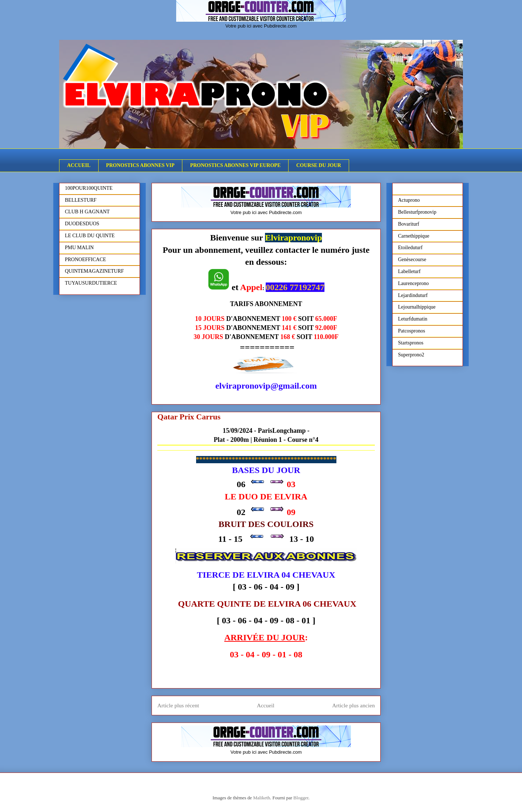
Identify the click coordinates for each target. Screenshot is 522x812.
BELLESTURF (81, 200)
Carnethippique (414, 236)
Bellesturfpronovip (417, 212)
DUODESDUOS (82, 224)
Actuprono (409, 200)
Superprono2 (411, 355)
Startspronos (411, 343)
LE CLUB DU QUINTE (90, 236)
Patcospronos (412, 331)
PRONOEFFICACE (86, 259)
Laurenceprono (413, 283)
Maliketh (262, 798)
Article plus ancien (353, 705)
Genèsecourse (412, 259)
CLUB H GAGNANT (87, 212)
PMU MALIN (79, 248)
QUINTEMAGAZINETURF (94, 271)
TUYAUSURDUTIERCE (91, 283)
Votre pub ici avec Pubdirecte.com (261, 26)
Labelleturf (409, 271)
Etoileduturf (410, 248)
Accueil (266, 705)
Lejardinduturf (413, 295)
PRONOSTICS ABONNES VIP (140, 165)
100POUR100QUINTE (89, 188)
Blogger (301, 798)
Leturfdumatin (413, 319)
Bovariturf (409, 224)
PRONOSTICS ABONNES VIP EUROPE (235, 165)
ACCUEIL (79, 165)
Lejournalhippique (417, 307)
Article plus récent (178, 705)
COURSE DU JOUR (319, 165)
